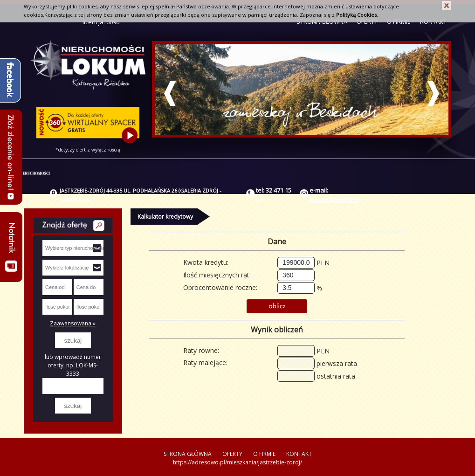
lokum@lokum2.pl (334, 200)
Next (433, 94)
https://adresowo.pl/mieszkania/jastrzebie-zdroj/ (237, 462)
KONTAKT (299, 454)
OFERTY (232, 454)
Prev (170, 94)
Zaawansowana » (73, 323)
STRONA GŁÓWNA (188, 454)
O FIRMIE (264, 454)
